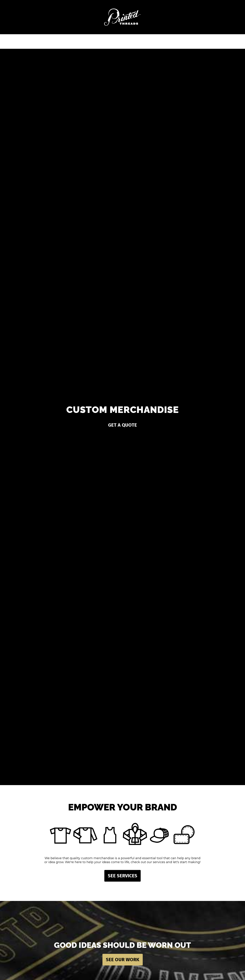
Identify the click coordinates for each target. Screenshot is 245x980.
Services (70, 41)
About (162, 41)
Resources (132, 41)
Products (101, 41)
